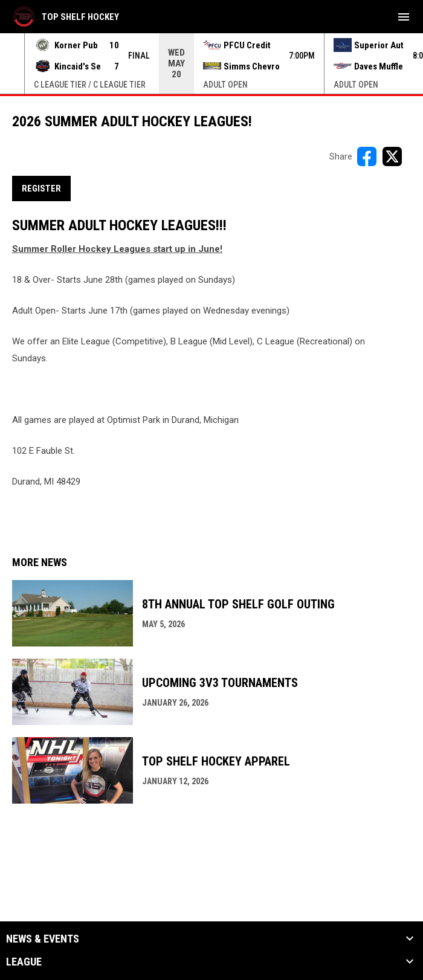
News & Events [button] (43, 939)
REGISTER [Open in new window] (41, 189)
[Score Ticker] (211, 63)
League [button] (24, 962)
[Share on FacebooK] (367, 156)
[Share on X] (392, 156)
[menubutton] (404, 17)
